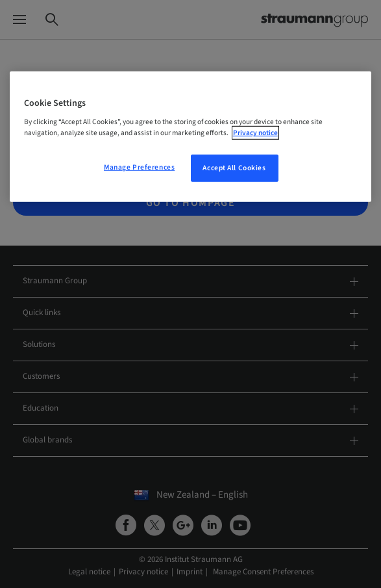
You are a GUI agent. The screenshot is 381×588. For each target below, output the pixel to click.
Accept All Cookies (234, 168)
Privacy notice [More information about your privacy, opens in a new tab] (255, 133)
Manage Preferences (139, 167)
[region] (191, 137)
